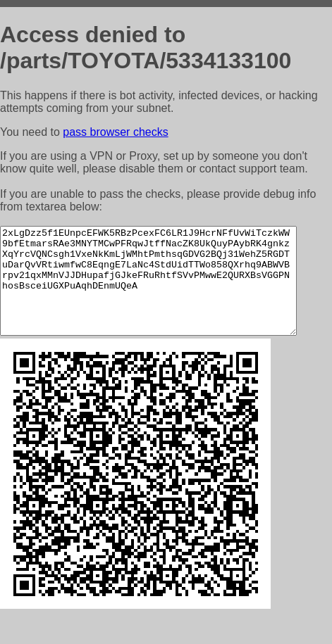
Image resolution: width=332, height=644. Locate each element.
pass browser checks (115, 132)
